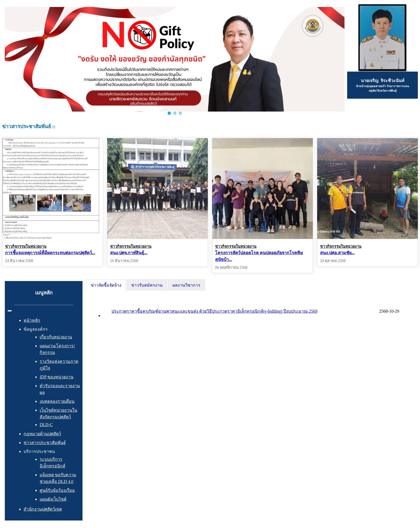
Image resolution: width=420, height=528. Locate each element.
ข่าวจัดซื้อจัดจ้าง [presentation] (106, 285)
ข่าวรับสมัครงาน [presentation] (147, 285)
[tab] (106, 285)
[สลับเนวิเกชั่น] (10, 311)
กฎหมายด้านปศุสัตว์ (42, 434)
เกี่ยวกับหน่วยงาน (56, 337)
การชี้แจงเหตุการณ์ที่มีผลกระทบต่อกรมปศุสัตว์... (50, 253)
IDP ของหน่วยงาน (57, 377)
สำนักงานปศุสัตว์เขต (43, 509)
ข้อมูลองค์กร (36, 329)
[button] (169, 113)
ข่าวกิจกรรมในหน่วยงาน (26, 246)
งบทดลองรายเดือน (57, 401)
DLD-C (46, 425)
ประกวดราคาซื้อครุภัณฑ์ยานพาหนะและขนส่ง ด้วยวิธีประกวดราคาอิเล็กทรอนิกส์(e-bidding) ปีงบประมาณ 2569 (214, 311)
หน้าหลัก (32, 320)
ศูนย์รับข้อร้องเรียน (57, 490)
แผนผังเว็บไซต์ (53, 499)
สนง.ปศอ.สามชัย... (337, 253)
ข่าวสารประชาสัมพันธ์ (45, 443)
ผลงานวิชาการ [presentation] (186, 285)
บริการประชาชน (39, 451)
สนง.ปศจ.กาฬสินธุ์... (129, 253)
